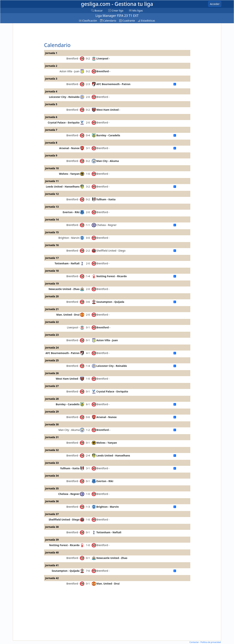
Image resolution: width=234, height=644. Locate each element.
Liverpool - (103, 58)
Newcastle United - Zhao (64, 289)
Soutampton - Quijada (110, 302)
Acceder (215, 4)
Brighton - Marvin (69, 238)
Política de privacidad (211, 642)
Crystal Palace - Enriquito (64, 122)
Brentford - (73, 58)
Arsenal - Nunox (69, 148)
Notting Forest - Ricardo (112, 276)
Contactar (194, 642)
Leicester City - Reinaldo (64, 97)
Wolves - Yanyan (69, 174)
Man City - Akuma (108, 161)
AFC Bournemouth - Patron (113, 84)
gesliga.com (117, 4)
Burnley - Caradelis (108, 135)
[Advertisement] (28, 79)
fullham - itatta (106, 199)
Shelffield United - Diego (111, 251)
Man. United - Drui (68, 315)
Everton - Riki (71, 212)
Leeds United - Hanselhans (63, 187)
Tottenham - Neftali (67, 263)
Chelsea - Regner (106, 225)
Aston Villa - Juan (70, 71)
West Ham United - (108, 110)
